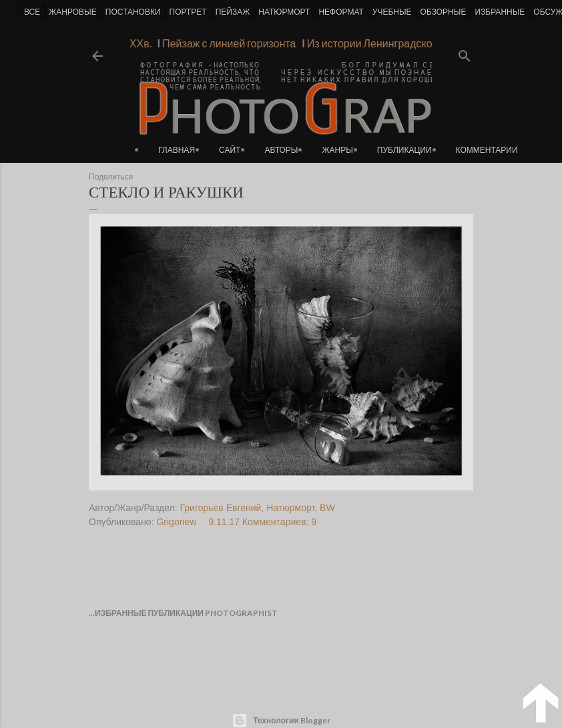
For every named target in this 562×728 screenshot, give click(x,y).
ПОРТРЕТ (188, 12)
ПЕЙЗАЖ (233, 12)
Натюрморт (290, 508)
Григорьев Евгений (221, 508)
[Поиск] (465, 52)
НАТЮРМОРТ (284, 12)
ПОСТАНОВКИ (133, 12)
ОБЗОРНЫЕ (444, 12)
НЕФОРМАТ (341, 12)
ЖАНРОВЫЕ (72, 12)
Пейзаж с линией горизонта (226, 43)
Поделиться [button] (111, 177)
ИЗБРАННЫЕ (500, 12)
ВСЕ (32, 12)
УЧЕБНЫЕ (392, 12)
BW (327, 508)
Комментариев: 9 (279, 522)
